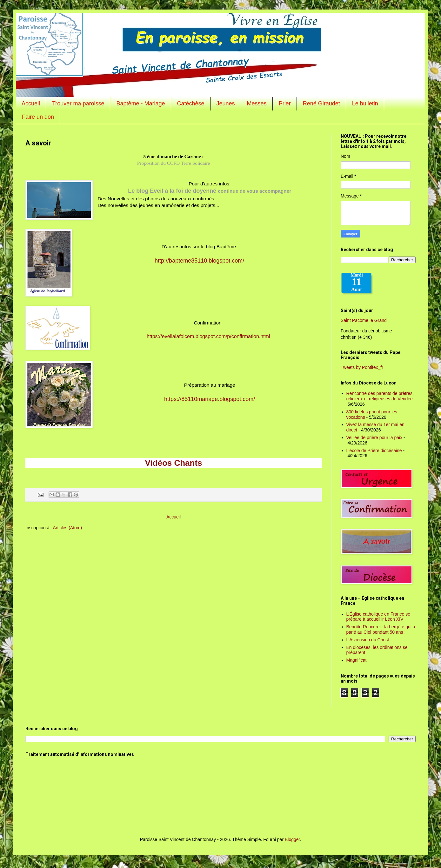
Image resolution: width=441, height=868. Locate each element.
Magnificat (357, 660)
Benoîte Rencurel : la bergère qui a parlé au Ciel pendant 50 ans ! (381, 629)
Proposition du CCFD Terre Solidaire (174, 163)
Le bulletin (365, 103)
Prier (285, 103)
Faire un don (38, 117)
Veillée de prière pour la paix (374, 437)
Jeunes (226, 103)
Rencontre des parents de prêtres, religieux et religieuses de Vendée (380, 396)
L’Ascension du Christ (368, 640)
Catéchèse (191, 103)
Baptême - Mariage (140, 103)
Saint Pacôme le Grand (364, 320)
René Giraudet (321, 103)
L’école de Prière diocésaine (374, 451)
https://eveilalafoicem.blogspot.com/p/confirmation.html (208, 336)
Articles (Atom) (67, 528)
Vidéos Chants (173, 463)
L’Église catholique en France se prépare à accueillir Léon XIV (378, 617)
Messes (257, 103)
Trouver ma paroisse (78, 103)
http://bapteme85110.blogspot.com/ (199, 261)
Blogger (292, 839)
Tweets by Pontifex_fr (362, 367)
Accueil (31, 103)
